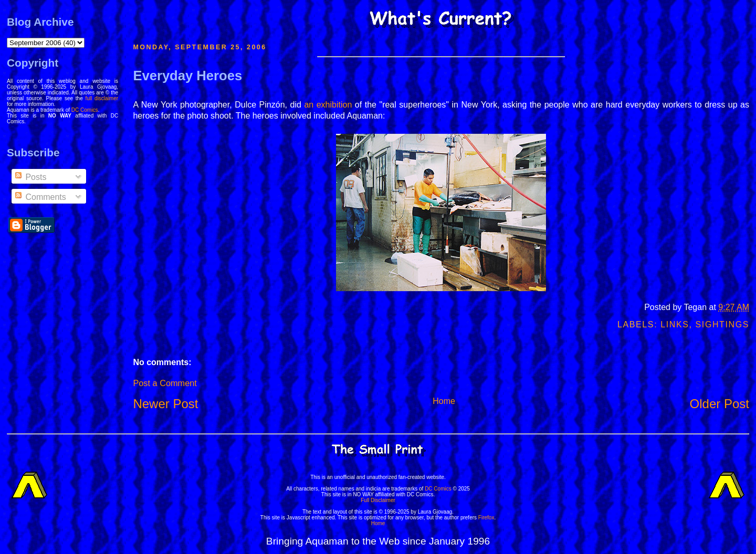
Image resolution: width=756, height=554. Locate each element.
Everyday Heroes (187, 76)
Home (444, 401)
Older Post (720, 404)
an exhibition (328, 105)
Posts (30, 177)
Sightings (722, 324)
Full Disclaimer (378, 500)
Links (675, 324)
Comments (40, 197)
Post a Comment (165, 383)
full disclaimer (102, 98)
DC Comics (85, 110)
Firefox (486, 518)
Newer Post (165, 404)
